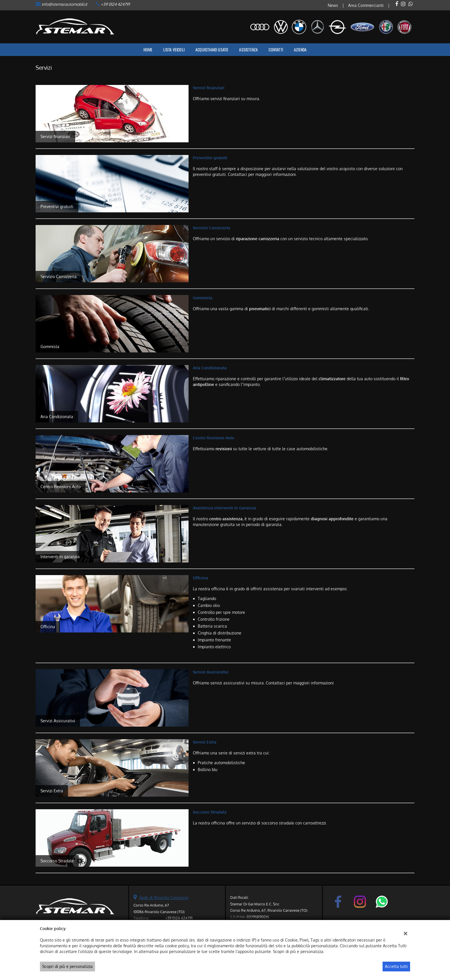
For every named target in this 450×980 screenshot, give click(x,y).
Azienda (300, 50)
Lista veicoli (174, 50)
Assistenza (248, 50)
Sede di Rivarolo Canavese (164, 897)
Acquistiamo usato (212, 50)
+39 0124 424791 (115, 4)
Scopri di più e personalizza (67, 966)
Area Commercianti (366, 5)
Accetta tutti (396, 966)
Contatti (276, 50)
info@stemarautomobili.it (64, 4)
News (333, 5)
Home (148, 50)
